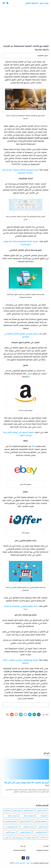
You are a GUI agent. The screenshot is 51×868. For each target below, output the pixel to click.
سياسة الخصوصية (42, 850)
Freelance (43, 838)
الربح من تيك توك (17, 838)
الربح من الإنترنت (42, 810)
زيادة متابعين (43, 827)
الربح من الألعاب (11, 832)
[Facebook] (39, 715)
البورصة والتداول (25, 821)
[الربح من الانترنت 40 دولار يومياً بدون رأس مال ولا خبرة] (25, 769)
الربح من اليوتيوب (28, 827)
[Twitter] (30, 715)
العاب (6, 838)
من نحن (23, 846)
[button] (8, 3)
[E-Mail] (25, 715)
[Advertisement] (26, 25)
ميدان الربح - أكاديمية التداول (37, 3)
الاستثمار (7, 810)
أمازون (30, 374)
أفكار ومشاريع (29, 810)
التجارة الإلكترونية (41, 832)
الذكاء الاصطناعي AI (12, 827)
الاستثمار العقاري (26, 832)
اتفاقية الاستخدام (19, 850)
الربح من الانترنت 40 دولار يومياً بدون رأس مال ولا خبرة (27, 784)
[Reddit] (12, 715)
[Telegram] (21, 715)
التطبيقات (44, 816)
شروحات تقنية (12, 816)
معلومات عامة (29, 816)
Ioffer (40, 497)
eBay (34, 446)
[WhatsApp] (34, 715)
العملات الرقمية (31, 838)
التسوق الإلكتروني (10, 821)
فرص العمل (17, 810)
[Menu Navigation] (4, 3)
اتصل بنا (46, 846)
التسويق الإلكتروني (41, 821)
